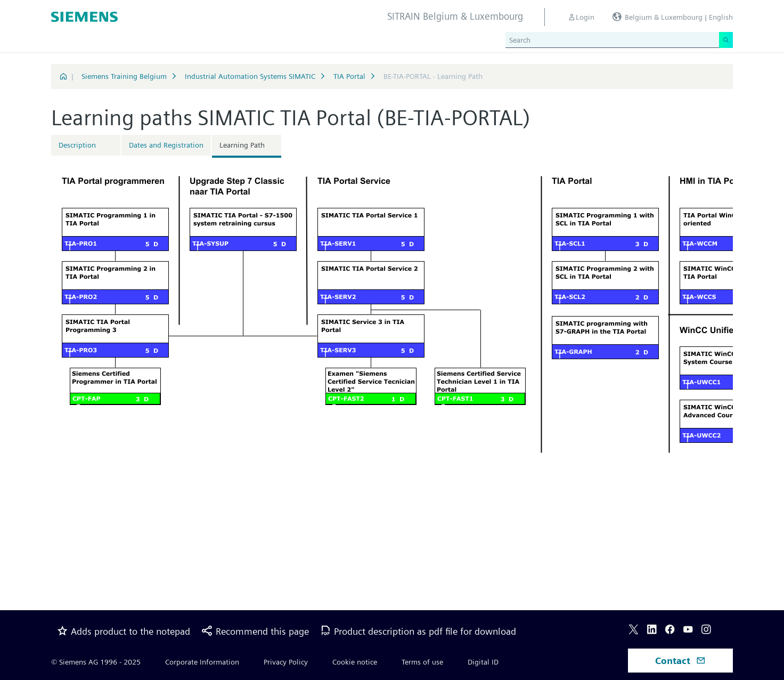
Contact (680, 661)
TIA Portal (349, 76)
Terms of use (422, 662)
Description (77, 145)
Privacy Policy (286, 662)
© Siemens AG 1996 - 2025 (96, 662)
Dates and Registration (166, 145)
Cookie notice (355, 662)
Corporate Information (202, 662)
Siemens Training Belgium (124, 76)
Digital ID (483, 662)
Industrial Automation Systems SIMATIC (250, 76)
